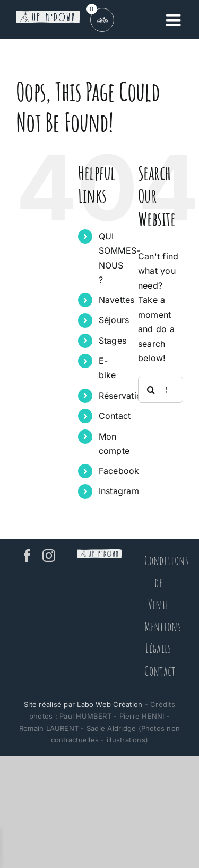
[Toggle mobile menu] (175, 20)
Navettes (117, 300)
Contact (115, 416)
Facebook (119, 471)
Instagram (119, 491)
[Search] (151, 390)
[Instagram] (49, 556)
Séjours (114, 320)
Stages (113, 341)
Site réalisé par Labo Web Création (83, 704)
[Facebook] (27, 556)
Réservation (123, 396)
